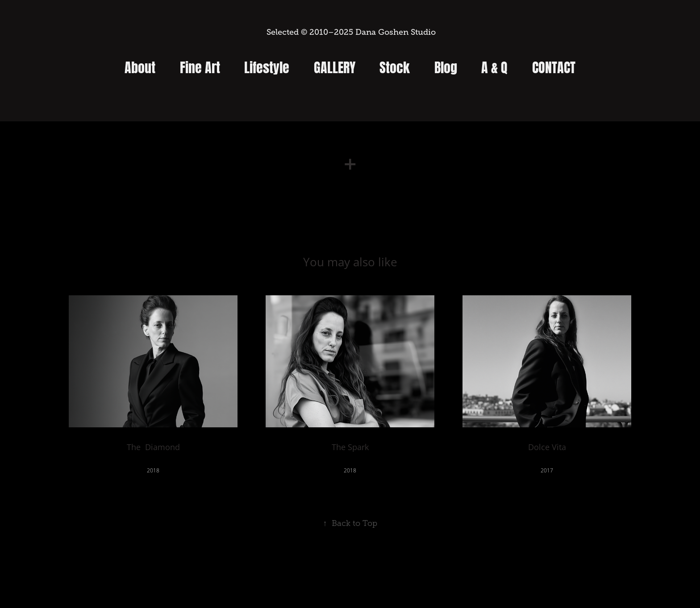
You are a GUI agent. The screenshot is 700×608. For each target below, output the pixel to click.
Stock (395, 66)
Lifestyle (267, 66)
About (140, 66)
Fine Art (200, 66)
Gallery (335, 66)
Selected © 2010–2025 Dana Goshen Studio (350, 32)
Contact (554, 66)
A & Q (494, 66)
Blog (446, 66)
